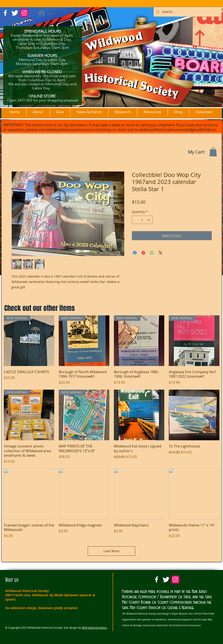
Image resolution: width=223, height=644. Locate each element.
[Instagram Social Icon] (24, 13)
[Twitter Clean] (15, 13)
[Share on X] (160, 253)
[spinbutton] (142, 220)
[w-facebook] (5, 13)
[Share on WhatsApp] (152, 253)
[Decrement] (135, 220)
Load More (111, 551)
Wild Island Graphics (94, 628)
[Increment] (149, 220)
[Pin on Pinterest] (143, 253)
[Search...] (187, 12)
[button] (213, 152)
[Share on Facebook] (135, 253)
